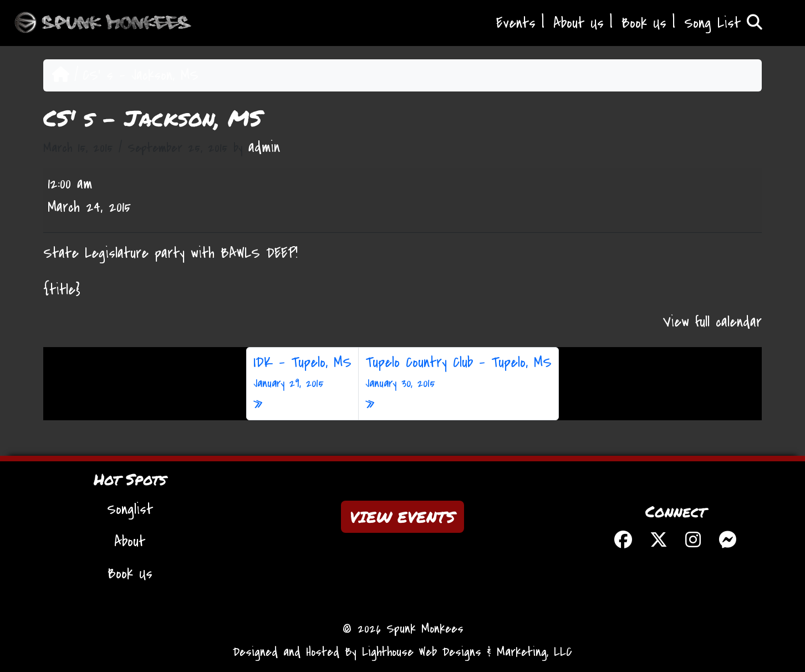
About (130, 542)
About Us (579, 23)
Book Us (644, 23)
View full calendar (712, 322)
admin (264, 147)
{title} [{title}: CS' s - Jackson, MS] (62, 290)
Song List (723, 23)
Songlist (130, 510)
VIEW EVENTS (402, 517)
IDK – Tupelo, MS (302, 373)
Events (516, 23)
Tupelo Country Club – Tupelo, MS (458, 373)
